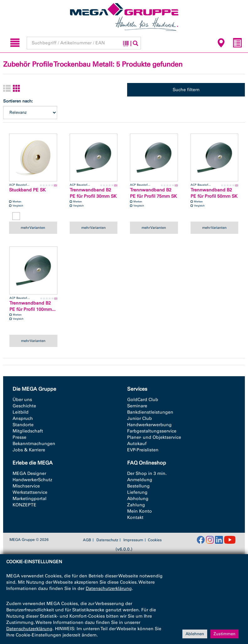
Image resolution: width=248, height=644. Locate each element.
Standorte (23, 425)
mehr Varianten (33, 228)
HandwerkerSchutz (32, 480)
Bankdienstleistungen (150, 412)
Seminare (137, 406)
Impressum (133, 540)
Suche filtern (186, 90)
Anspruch (23, 418)
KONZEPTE (24, 505)
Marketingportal (30, 499)
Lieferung (137, 492)
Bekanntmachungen (34, 444)
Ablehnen (195, 634)
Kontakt (135, 517)
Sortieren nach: (18, 101)
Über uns (22, 400)
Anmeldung (140, 480)
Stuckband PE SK (27, 190)
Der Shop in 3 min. (147, 473)
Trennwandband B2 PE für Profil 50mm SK (214, 193)
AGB (87, 540)
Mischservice (26, 486)
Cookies (155, 540)
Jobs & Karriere (29, 450)
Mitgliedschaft (28, 431)
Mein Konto (140, 511)
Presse (19, 437)
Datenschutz (107, 540)
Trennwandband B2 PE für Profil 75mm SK (153, 193)
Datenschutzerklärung (109, 589)
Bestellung (138, 486)
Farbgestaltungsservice (152, 431)
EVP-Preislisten (143, 450)
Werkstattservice (30, 492)
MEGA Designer (29, 473)
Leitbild (21, 412)
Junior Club (140, 418)
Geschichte (24, 406)
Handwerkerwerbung (149, 425)
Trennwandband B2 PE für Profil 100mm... (32, 306)
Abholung (138, 499)
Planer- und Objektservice (154, 437)
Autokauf (137, 444)
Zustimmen (224, 634)
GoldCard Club (143, 400)
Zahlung (136, 505)
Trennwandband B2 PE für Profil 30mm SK (93, 193)
